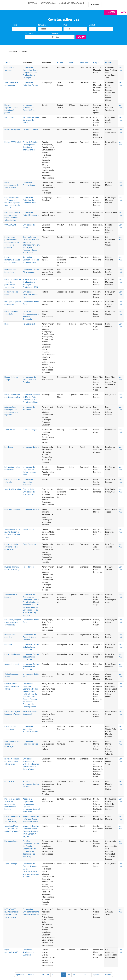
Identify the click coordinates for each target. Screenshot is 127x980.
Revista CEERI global (13, 142)
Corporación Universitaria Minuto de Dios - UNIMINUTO (31, 912)
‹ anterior (30, 975)
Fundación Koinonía (31, 529)
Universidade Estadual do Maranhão (28, 482)
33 (58, 975)
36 (74, 975)
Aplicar (81, 37)
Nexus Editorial (29, 324)
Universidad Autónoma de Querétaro (28, 952)
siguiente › (97, 975)
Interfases (9, 447)
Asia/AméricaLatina (13, 489)
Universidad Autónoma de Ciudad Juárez (29, 108)
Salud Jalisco (10, 117)
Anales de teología (12, 664)
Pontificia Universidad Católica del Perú (31, 784)
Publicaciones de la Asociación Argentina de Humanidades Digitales (12, 804)
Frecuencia (55, 33)
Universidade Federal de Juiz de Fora (30, 294)
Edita (109, 63)
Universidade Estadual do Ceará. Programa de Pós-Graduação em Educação (30, 73)
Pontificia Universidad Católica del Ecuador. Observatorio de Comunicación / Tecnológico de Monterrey (31, 849)
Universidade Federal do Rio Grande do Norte (29, 200)
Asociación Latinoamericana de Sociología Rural (31, 260)
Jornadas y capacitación (72, 3)
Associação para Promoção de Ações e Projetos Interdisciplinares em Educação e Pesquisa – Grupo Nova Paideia (31, 245)
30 (43, 975)
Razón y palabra (11, 841)
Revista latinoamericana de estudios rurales (12, 260)
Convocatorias (48, 3)
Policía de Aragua (30, 430)
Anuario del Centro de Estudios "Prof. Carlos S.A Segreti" (12, 829)
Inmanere (8, 644)
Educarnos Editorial (31, 130)
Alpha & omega (11, 864)
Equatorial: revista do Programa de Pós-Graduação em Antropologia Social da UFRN (12, 203)
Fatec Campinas (29, 544)
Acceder (95, 5)
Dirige (96, 63)
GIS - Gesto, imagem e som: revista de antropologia (13, 622)
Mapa (123, 12)
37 (79, 975)
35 (69, 975)
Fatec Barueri (28, 567)
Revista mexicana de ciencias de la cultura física (12, 761)
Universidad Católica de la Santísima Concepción (31, 647)
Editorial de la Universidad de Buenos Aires (29, 492)
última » (108, 975)
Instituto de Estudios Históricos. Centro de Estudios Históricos (31, 819)
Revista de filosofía (12, 654)
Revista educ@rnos (12, 130)
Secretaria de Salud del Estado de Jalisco (31, 120)
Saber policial (10, 430)
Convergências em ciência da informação (12, 744)
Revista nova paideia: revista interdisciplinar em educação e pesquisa (12, 242)
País (65, 25)
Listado (112, 12)
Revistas (32, 3)
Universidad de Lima (31, 447)
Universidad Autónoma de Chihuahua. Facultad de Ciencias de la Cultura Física (31, 764)
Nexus (7, 324)
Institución (29, 33)
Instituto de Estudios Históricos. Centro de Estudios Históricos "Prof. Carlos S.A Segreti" (31, 831)
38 (85, 975)
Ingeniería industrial (12, 509)
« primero (20, 975)
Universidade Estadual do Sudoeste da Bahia (30, 729)
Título (15, 25)
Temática (42, 25)
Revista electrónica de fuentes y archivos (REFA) (12, 819)
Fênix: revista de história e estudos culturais (12, 686)
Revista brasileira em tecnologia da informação (11, 547)
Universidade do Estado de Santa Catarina (30, 380)
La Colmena (9, 781)
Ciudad (92, 25)
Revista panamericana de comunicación (12, 185)
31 (48, 975)
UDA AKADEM (10, 225)
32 (53, 975)
